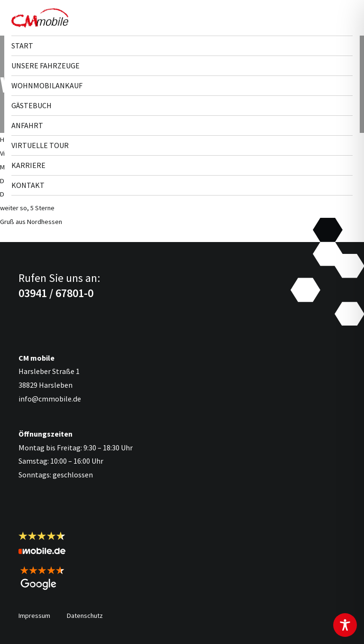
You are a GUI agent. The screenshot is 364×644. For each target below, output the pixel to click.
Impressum (34, 616)
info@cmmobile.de (50, 399)
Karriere (28, 165)
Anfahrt (27, 125)
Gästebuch (32, 105)
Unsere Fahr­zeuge (45, 65)
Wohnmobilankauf (47, 85)
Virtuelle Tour (40, 145)
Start (22, 46)
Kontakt (28, 185)
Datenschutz (85, 616)
